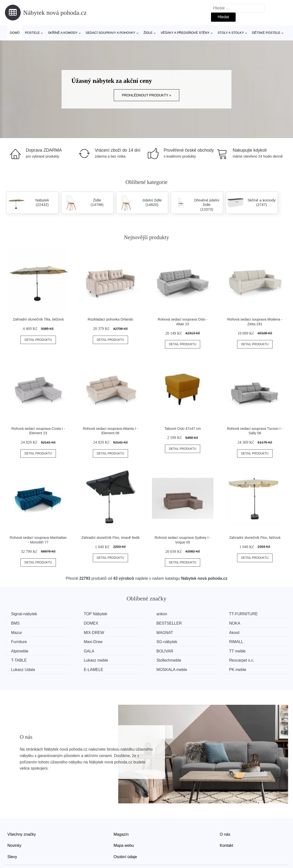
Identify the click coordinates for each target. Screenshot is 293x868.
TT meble (237, 651)
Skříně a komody (63, 33)
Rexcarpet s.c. (242, 660)
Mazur (16, 633)
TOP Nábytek (95, 614)
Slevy (12, 857)
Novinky (14, 845)
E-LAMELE (93, 670)
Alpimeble (20, 651)
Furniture (19, 642)
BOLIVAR (165, 651)
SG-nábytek (167, 642)
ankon (162, 614)
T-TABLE (19, 660)
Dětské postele (266, 33)
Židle (148, 33)
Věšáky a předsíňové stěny (185, 33)
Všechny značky (22, 834)
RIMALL (236, 642)
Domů (15, 33)
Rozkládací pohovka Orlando (110, 319)
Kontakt (227, 845)
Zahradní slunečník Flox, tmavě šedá (110, 538)
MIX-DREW (94, 633)
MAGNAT (165, 633)
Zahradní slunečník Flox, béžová (255, 538)
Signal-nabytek (24, 614)
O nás (225, 834)
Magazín (121, 834)
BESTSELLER (169, 623)
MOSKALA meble (172, 670)
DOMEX (91, 623)
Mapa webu (124, 845)
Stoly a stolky (231, 33)
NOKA (235, 623)
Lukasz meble (96, 660)
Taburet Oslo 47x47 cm (183, 429)
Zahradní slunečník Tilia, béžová (38, 319)
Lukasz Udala (23, 670)
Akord (234, 633)
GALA (89, 651)
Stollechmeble (169, 660)
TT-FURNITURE (243, 614)
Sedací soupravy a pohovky (111, 33)
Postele (33, 33)
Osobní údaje (125, 857)
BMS (15, 623)
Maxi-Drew (93, 642)
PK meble (237, 670)
